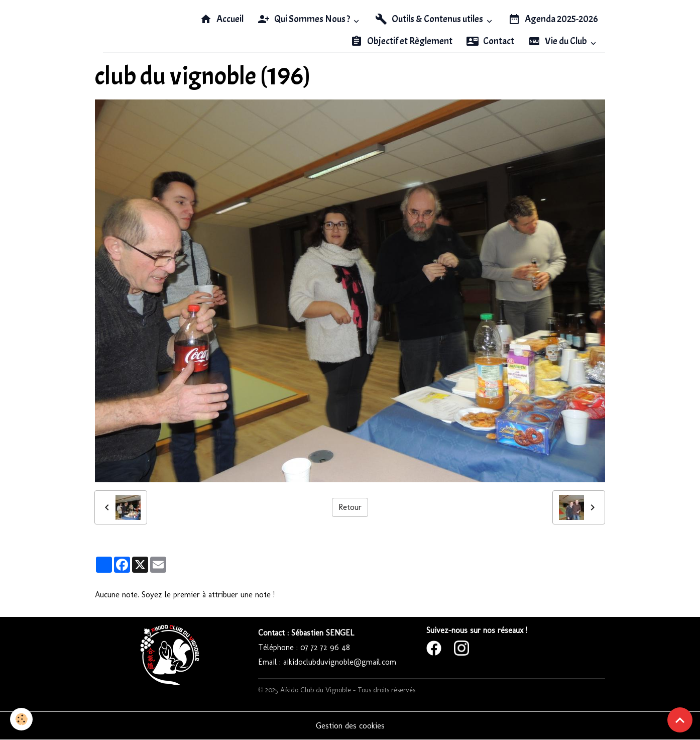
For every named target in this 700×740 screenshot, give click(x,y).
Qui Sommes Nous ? (305, 19)
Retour (350, 507)
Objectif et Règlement (401, 41)
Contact (490, 41)
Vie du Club (558, 41)
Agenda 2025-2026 (553, 19)
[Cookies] (21, 719)
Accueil (222, 19)
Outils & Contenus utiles (430, 19)
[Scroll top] (680, 720)
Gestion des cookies (350, 726)
